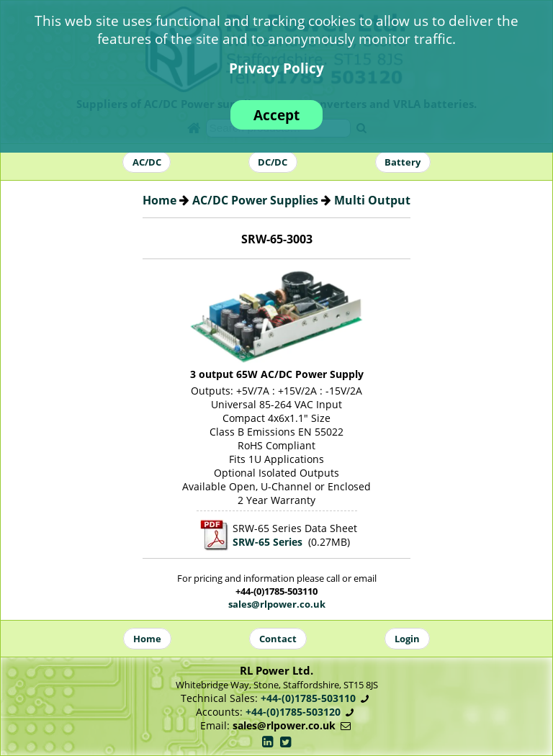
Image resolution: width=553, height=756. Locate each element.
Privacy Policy (276, 68)
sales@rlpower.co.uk (277, 604)
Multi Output (372, 200)
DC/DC (273, 162)
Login (407, 639)
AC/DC (147, 162)
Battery (403, 162)
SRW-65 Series (267, 542)
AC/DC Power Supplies (255, 200)
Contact (278, 639)
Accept (276, 115)
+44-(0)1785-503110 (308, 698)
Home (159, 200)
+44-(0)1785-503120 (293, 712)
